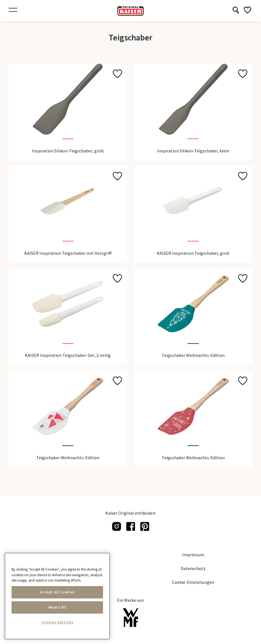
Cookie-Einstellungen (193, 582)
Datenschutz (193, 568)
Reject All (57, 607)
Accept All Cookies (57, 592)
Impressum (193, 555)
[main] (57, 596)
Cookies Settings (57, 622)
